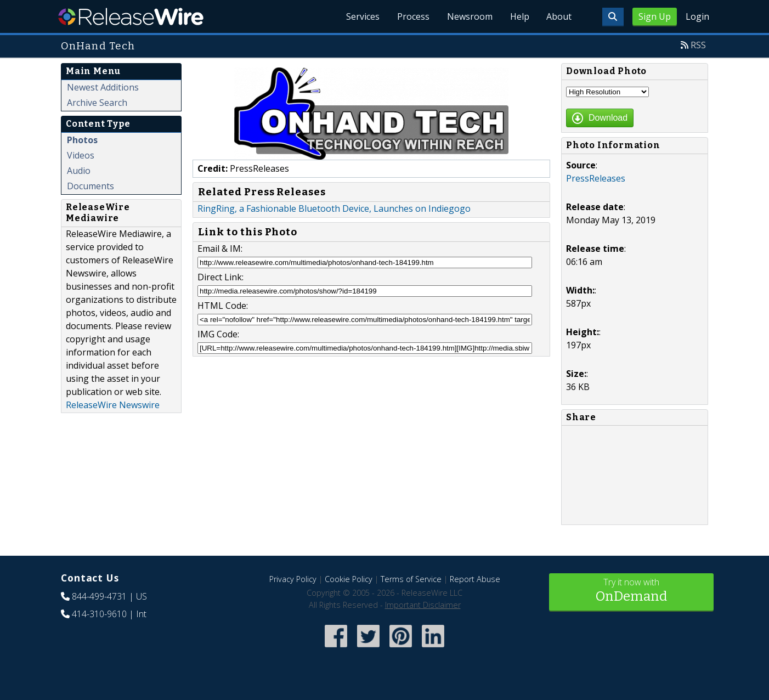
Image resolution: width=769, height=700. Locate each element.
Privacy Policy (293, 579)
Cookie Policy (349, 579)
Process (413, 16)
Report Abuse (475, 579)
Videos (81, 155)
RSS (698, 45)
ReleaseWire (131, 16)
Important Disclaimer (423, 605)
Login (697, 16)
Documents (91, 186)
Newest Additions (103, 87)
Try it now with (631, 591)
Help (519, 16)
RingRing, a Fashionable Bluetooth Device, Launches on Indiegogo (334, 208)
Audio (79, 171)
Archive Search (97, 103)
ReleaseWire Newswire (113, 405)
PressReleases (596, 178)
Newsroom (469, 16)
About (559, 16)
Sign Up (655, 16)
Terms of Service (411, 579)
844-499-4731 (99, 596)
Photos (82, 140)
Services (362, 16)
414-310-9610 (99, 614)
